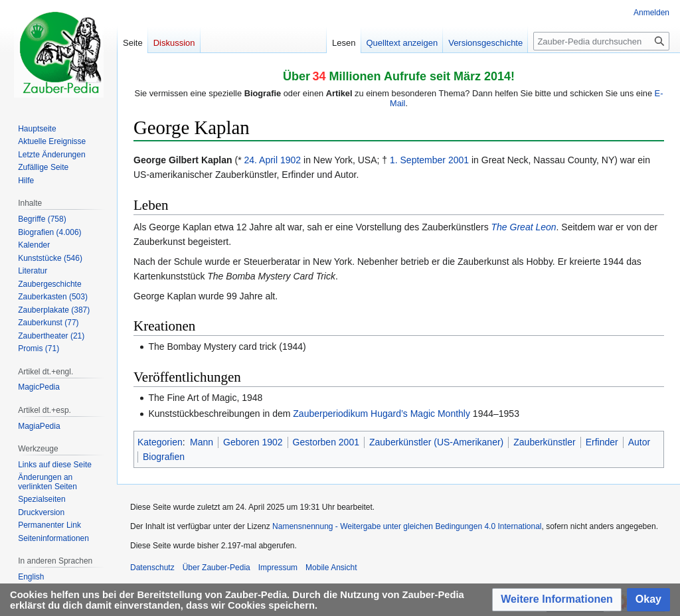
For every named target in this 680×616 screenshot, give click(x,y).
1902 (291, 160)
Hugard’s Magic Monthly (420, 414)
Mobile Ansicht (331, 568)
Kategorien (160, 442)
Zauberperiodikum (330, 414)
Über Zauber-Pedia (216, 568)
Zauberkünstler (544, 442)
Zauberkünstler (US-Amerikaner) (436, 442)
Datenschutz (152, 568)
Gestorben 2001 (326, 442)
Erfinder (602, 442)
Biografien (164, 457)
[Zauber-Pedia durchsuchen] (601, 41)
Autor (639, 442)
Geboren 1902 (253, 442)
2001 (459, 160)
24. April (261, 160)
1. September (418, 160)
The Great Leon (524, 227)
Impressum (278, 568)
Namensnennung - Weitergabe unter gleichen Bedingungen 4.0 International (407, 526)
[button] (557, 600)
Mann (202, 442)
